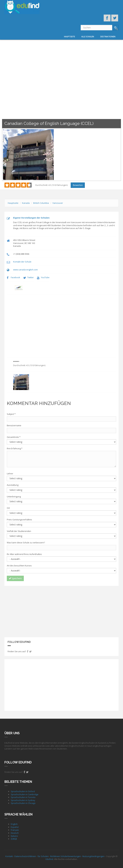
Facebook (15, 277)
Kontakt (9, 856)
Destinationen (108, 37)
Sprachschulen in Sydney (23, 800)
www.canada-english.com (25, 270)
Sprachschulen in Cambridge (25, 794)
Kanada (26, 203)
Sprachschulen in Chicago (23, 803)
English (14, 824)
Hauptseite (70, 37)
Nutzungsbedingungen (93, 856)
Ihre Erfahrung (15, 448)
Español (15, 827)
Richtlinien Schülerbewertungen (66, 856)
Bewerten (78, 185)
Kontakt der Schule (22, 262)
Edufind (49, 859)
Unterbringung (14, 497)
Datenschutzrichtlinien (25, 856)
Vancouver (58, 203)
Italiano (14, 836)
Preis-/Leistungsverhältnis (19, 520)
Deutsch (15, 833)
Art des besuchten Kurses (19, 566)
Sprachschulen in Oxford (23, 791)
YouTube (45, 277)
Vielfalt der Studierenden (19, 531)
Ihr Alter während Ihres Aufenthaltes (24, 554)
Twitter (31, 277)
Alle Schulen (88, 37)
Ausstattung (13, 485)
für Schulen (43, 856)
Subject (11, 414)
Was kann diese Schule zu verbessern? (26, 543)
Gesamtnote (14, 437)
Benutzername (14, 425)
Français (15, 830)
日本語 (14, 839)
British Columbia (41, 203)
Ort (8, 508)
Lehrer (10, 474)
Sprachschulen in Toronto (23, 797)
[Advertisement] (61, 611)
